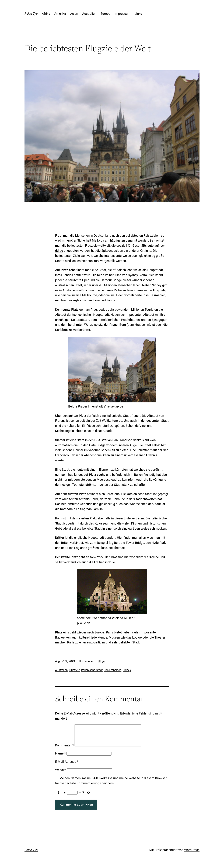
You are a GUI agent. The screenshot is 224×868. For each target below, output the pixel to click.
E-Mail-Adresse (67, 766)
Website (61, 774)
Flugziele (74, 670)
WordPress (192, 854)
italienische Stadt (92, 670)
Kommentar (64, 750)
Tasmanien (158, 295)
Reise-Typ (31, 14)
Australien (61, 670)
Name (60, 758)
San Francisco (113, 670)
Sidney (127, 670)
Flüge (101, 661)
